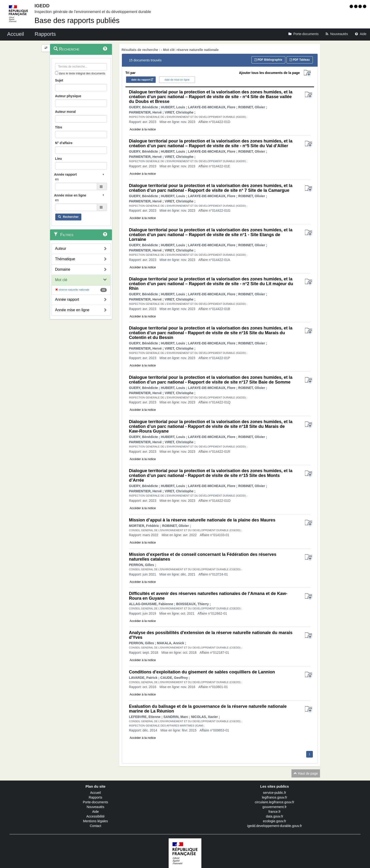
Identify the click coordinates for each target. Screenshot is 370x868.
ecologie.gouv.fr (275, 821)
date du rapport (141, 80)
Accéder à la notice (143, 129)
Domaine (63, 269)
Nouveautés (95, 807)
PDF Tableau (300, 60)
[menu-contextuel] (57, 73)
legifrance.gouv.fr (274, 797)
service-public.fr (274, 793)
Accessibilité (95, 816)
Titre (59, 127)
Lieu (58, 159)
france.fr (275, 812)
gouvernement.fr (275, 807)
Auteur (61, 249)
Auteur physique (68, 96)
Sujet (59, 80)
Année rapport (67, 299)
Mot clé (61, 280)
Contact (95, 826)
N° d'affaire (64, 143)
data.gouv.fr (275, 816)
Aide (95, 812)
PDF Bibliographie (268, 60)
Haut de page (306, 773)
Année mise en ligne (72, 310)
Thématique (65, 259)
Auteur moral (65, 112)
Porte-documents (95, 802)
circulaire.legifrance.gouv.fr (274, 802)
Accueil (95, 793)
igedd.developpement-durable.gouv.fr (275, 826)
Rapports (95, 797)
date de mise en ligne (177, 80)
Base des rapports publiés (77, 21)
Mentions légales (95, 821)
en (57, 179)
